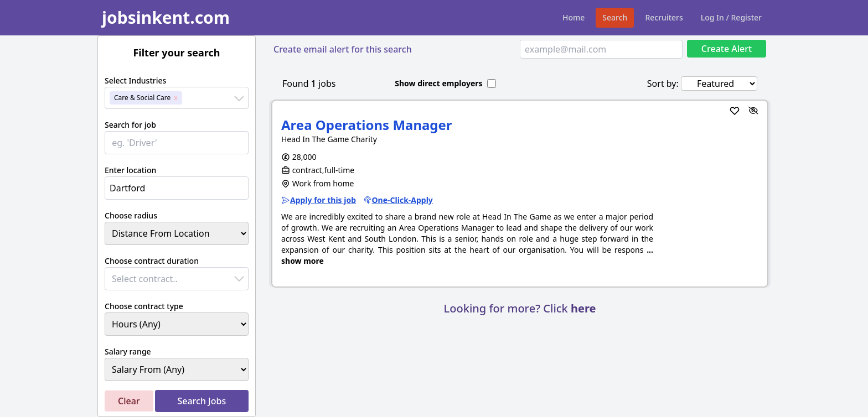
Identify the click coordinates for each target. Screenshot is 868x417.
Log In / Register (731, 17)
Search (615, 17)
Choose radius (131, 215)
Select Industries (135, 80)
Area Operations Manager (367, 125)
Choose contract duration (152, 261)
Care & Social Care (142, 98)
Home (573, 17)
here (583, 308)
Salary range (128, 351)
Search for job (130, 125)
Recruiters (664, 17)
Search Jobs (201, 401)
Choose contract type (144, 306)
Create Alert (727, 49)
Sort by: (663, 84)
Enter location (130, 170)
